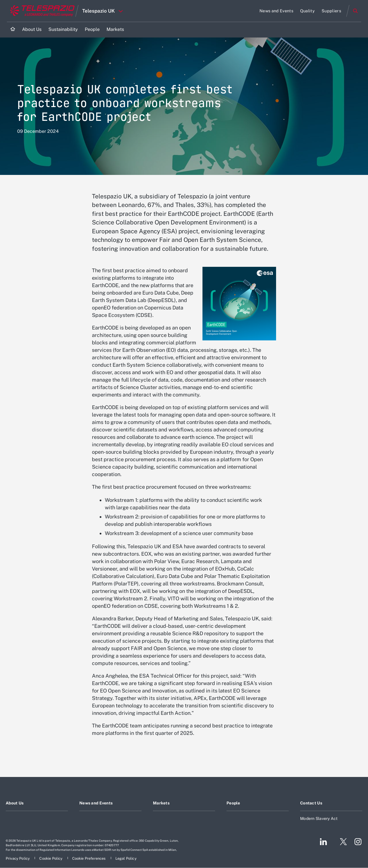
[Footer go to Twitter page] (341, 842)
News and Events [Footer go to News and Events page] (96, 803)
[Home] (13, 30)
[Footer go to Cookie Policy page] (51, 858)
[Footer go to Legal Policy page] (126, 858)
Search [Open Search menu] (355, 11)
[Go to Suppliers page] (331, 11)
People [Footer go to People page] (233, 803)
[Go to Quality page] (307, 11)
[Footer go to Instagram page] (358, 842)
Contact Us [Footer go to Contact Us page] (311, 803)
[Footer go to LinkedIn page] (323, 842)
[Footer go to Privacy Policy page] (18, 858)
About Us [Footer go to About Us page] (15, 803)
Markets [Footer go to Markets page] (161, 803)
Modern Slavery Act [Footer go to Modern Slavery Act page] (319, 818)
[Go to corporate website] (41, 11)
